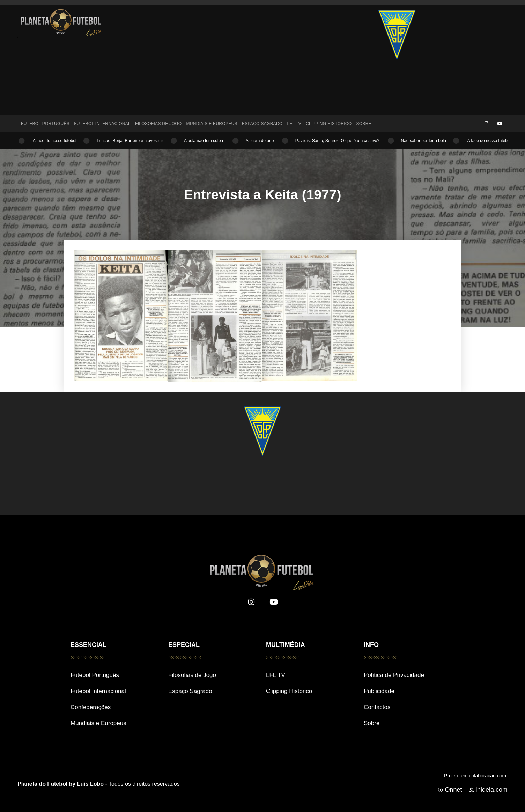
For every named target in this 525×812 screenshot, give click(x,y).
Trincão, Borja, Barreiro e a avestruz (131, 141)
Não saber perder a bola (425, 141)
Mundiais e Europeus (212, 124)
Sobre (364, 124)
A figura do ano (261, 141)
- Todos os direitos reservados (99, 784)
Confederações (91, 707)
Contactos (377, 707)
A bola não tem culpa (206, 141)
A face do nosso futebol (55, 141)
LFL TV (294, 124)
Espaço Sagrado (262, 124)
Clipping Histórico (329, 124)
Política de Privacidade (394, 675)
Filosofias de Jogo (158, 124)
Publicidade (379, 691)
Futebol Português (45, 124)
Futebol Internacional (102, 124)
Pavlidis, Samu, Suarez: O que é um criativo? (339, 141)
